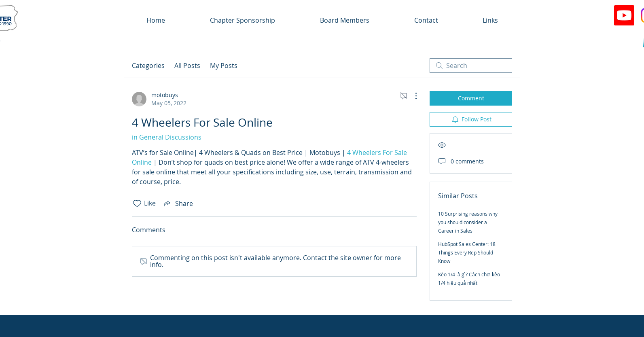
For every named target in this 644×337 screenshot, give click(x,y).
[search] (471, 66)
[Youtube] (624, 15)
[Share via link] (178, 203)
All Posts (187, 66)
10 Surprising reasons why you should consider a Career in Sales (468, 222)
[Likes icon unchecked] (137, 203)
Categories (148, 66)
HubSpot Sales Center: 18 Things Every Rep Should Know (467, 252)
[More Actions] (412, 96)
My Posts (224, 66)
